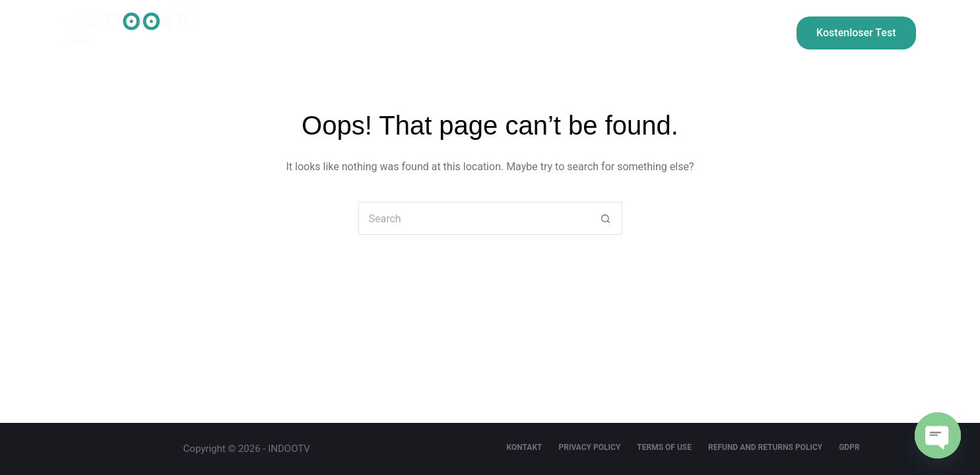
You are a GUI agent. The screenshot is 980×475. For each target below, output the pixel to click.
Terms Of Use (664, 447)
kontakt (641, 33)
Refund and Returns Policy (765, 447)
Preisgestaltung (398, 33)
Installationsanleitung (530, 33)
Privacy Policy (589, 447)
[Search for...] (474, 218)
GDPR (849, 447)
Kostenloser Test (856, 33)
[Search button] (606, 218)
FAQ (712, 33)
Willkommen (288, 33)
